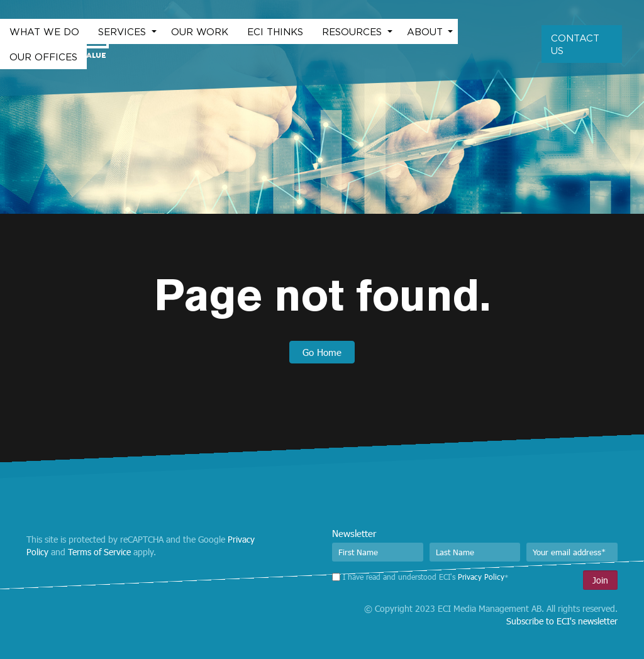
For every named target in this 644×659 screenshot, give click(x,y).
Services (124, 31)
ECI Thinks (275, 31)
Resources (353, 31)
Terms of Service (99, 552)
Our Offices (43, 57)
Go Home (322, 352)
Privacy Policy (481, 577)
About (426, 31)
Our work (200, 31)
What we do (44, 31)
